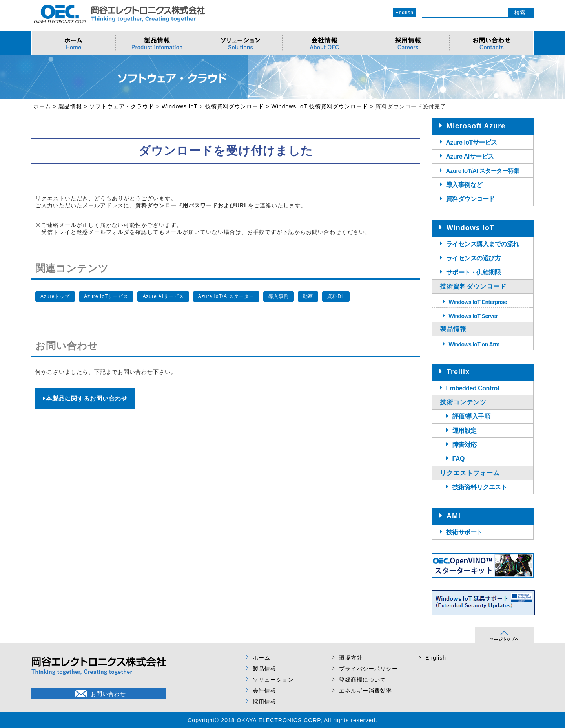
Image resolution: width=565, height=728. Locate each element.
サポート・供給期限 (474, 272)
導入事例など (464, 185)
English (405, 13)
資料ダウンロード (470, 199)
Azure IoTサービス (106, 296)
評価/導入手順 (471, 416)
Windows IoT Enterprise (478, 302)
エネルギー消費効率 (365, 691)
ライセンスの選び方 (474, 258)
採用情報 (264, 702)
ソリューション (273, 680)
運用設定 (465, 431)
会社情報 (264, 691)
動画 (308, 296)
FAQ (458, 459)
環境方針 (351, 658)
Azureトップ (55, 296)
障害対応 (465, 445)
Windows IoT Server (473, 316)
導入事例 (279, 296)
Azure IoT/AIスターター (226, 296)
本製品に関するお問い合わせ (85, 398)
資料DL (336, 296)
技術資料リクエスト (480, 487)
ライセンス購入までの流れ (483, 244)
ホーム (262, 658)
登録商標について (363, 680)
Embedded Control (473, 388)
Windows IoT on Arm (474, 344)
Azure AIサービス (163, 296)
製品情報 (264, 669)
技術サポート (464, 532)
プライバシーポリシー (368, 669)
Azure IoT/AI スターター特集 (483, 171)
